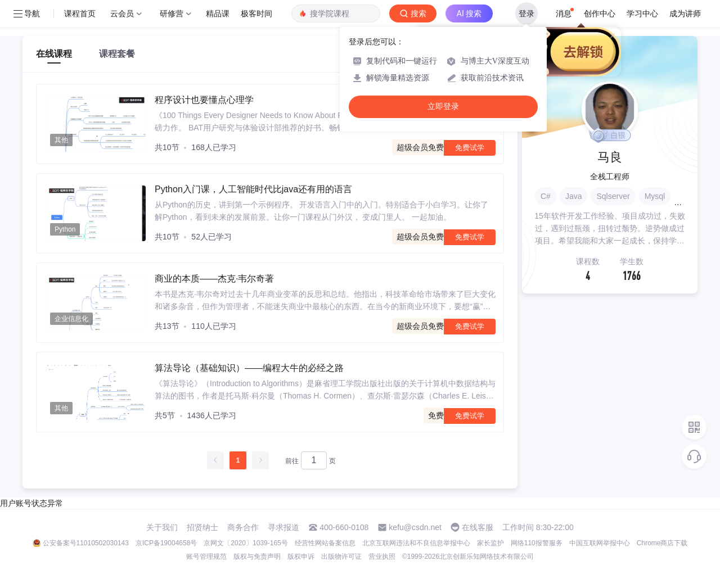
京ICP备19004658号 (166, 543)
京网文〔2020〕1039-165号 (246, 543)
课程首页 (80, 13)
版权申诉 (301, 557)
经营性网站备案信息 (325, 543)
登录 (526, 13)
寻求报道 (283, 527)
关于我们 (162, 527)
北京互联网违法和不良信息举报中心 (416, 543)
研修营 (172, 13)
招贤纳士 (202, 527)
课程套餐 (117, 54)
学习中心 (642, 13)
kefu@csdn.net (415, 527)
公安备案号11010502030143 (86, 543)
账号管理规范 (206, 557)
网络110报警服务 (537, 543)
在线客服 (478, 527)
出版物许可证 (341, 557)
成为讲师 (685, 13)
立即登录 (443, 107)
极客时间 (256, 13)
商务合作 (243, 527)
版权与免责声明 (257, 557)
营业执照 (382, 557)
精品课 (218, 13)
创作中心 (600, 13)
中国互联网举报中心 (600, 543)
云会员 (122, 13)
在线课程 (54, 54)
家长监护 (490, 543)
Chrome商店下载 (662, 543)
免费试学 (470, 148)
